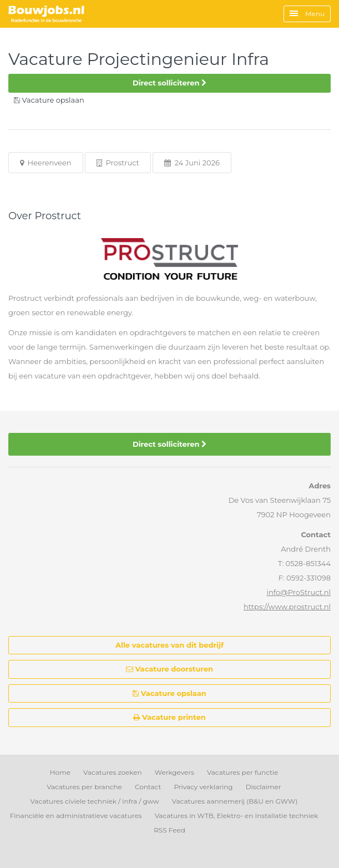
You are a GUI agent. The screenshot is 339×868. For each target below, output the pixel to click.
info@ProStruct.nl (299, 592)
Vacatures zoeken (113, 772)
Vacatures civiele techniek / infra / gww (95, 801)
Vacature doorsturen (169, 669)
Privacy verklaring (203, 787)
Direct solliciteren (169, 83)
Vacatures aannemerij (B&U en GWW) (235, 801)
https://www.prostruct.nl (287, 607)
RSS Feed (169, 830)
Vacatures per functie (242, 772)
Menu (307, 14)
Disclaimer (264, 787)
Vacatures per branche (84, 787)
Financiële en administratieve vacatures (76, 816)
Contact (148, 787)
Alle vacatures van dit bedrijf (169, 645)
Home (60, 772)
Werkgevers (174, 772)
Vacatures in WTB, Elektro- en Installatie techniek (237, 816)
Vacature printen (169, 717)
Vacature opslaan (169, 693)
